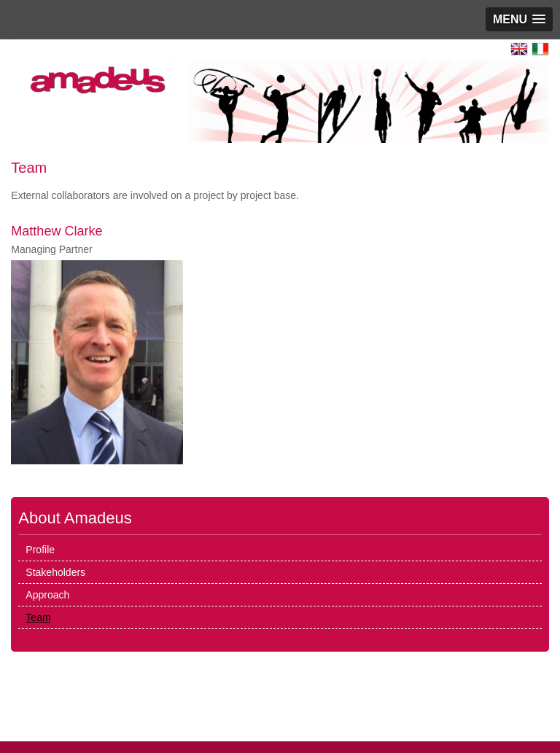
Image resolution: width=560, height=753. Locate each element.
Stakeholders (55, 572)
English (519, 49)
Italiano (540, 49)
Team (38, 617)
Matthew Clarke (57, 231)
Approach (47, 595)
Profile (40, 550)
